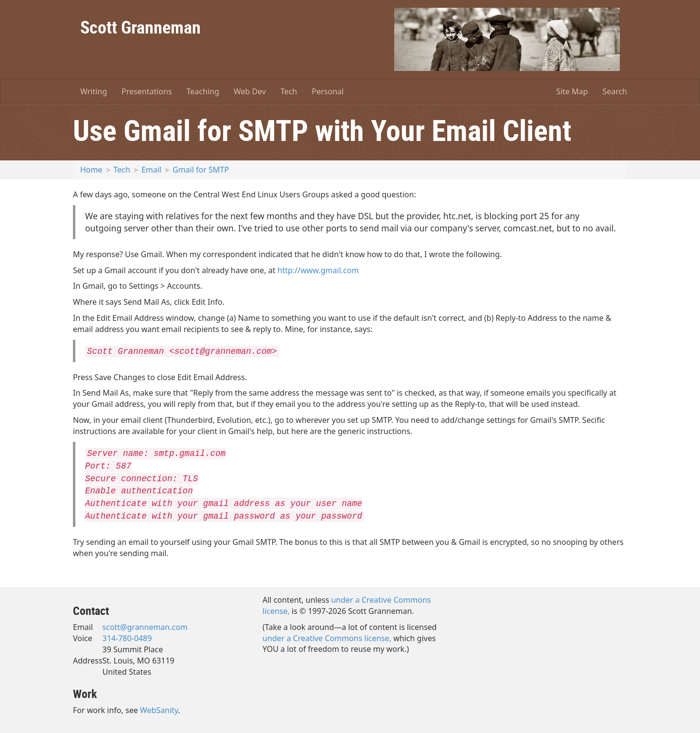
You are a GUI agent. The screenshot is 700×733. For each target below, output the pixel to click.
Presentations (147, 91)
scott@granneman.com (145, 627)
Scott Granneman (140, 27)
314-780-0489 (127, 638)
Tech (289, 91)
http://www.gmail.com (318, 270)
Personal (328, 91)
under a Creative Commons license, (327, 638)
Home (91, 170)
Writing (94, 91)
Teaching (203, 91)
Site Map (572, 91)
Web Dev (250, 91)
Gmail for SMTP (201, 170)
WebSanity (159, 710)
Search (615, 91)
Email (151, 170)
